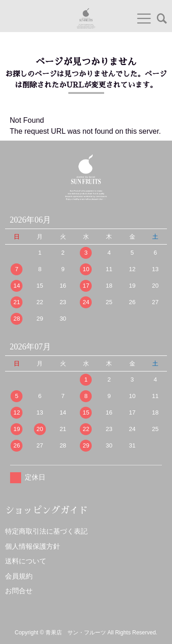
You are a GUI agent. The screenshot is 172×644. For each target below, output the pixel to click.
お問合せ (19, 591)
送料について (26, 561)
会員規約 (19, 576)
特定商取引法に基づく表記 (46, 531)
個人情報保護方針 (33, 546)
